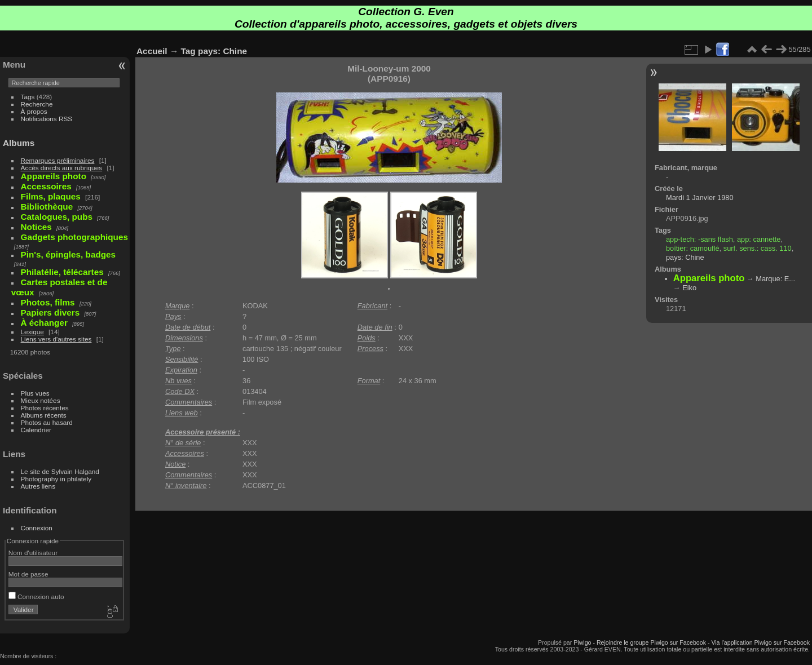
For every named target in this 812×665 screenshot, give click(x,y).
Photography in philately (56, 479)
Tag (188, 51)
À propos (34, 111)
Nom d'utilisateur (33, 553)
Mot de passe (28, 574)
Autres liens (38, 486)
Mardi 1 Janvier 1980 (700, 198)
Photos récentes (45, 408)
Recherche (37, 104)
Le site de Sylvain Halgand (60, 471)
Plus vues (35, 393)
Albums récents (44, 415)
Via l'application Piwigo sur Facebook (760, 642)
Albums (19, 143)
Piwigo (582, 642)
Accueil (152, 51)
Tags (28, 97)
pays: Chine (222, 51)
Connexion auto (36, 597)
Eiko (689, 288)
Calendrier (36, 430)
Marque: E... (775, 279)
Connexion (37, 528)
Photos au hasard (47, 422)
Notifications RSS (47, 119)
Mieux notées (41, 400)
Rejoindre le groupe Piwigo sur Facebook (651, 642)
